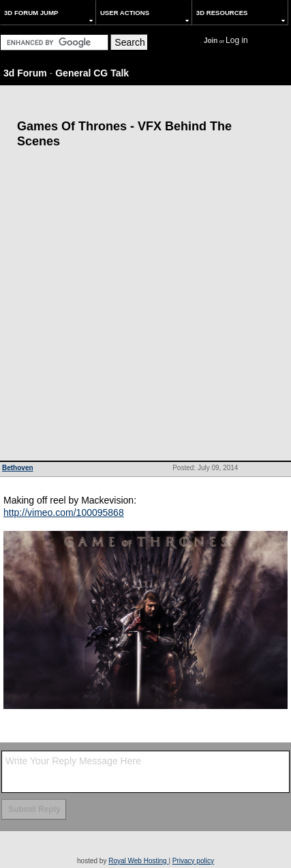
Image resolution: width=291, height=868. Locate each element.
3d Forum (25, 73)
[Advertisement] (145, 308)
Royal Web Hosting (138, 861)
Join (211, 41)
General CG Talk (92, 73)
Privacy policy (193, 861)
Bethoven (18, 468)
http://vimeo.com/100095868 (64, 512)
